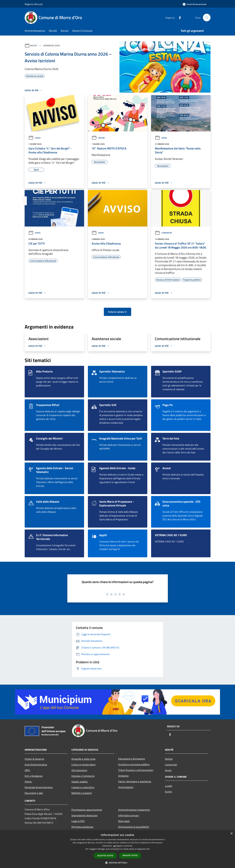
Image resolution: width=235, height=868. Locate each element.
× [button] (231, 834)
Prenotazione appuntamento (87, 810)
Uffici (27, 770)
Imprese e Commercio (83, 776)
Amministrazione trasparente (134, 810)
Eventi (168, 792)
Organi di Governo (34, 759)
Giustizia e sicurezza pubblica (134, 764)
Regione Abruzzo (34, 4)
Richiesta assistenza (82, 827)
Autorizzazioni (126, 787)
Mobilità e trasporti (82, 793)
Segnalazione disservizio (84, 815)
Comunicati (163, 233)
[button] (118, 863)
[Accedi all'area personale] (195, 4)
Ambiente (123, 776)
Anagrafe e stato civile (83, 759)
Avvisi (34, 45)
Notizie (98, 138)
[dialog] (117, 849)
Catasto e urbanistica (83, 787)
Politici (28, 782)
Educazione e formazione (132, 759)
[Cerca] (207, 18)
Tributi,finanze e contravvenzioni (136, 770)
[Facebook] (179, 17)
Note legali (124, 821)
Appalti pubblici (80, 782)
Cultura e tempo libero (83, 765)
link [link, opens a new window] (148, 849)
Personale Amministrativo (39, 787)
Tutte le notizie (117, 312)
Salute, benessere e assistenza (135, 781)
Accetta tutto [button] (105, 856)
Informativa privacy (129, 815)
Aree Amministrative (36, 765)
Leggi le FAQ (78, 821)
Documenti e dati (34, 793)
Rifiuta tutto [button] (130, 855)
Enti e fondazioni (34, 776)
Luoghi (169, 786)
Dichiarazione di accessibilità (134, 827)
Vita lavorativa (79, 770)
